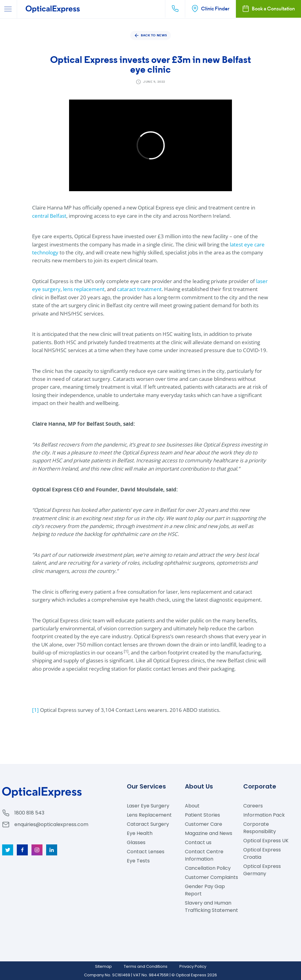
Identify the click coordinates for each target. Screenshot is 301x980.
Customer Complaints (211, 877)
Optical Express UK (266, 841)
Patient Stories (202, 815)
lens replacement (84, 289)
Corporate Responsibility (260, 828)
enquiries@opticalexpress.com (51, 824)
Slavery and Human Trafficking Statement (211, 907)
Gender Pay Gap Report (205, 890)
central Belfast (49, 216)
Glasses (136, 842)
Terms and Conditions (146, 966)
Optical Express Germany (262, 870)
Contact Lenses (146, 852)
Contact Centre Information (204, 855)
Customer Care (204, 824)
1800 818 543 (29, 813)
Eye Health (140, 833)
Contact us (198, 842)
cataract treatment (139, 289)
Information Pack (264, 815)
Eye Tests (138, 861)
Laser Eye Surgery (148, 806)
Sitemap (103, 966)
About (192, 806)
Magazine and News (209, 833)
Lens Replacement (149, 815)
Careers (253, 806)
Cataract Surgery (148, 824)
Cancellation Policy (208, 868)
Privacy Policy (193, 966)
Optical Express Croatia (262, 853)
